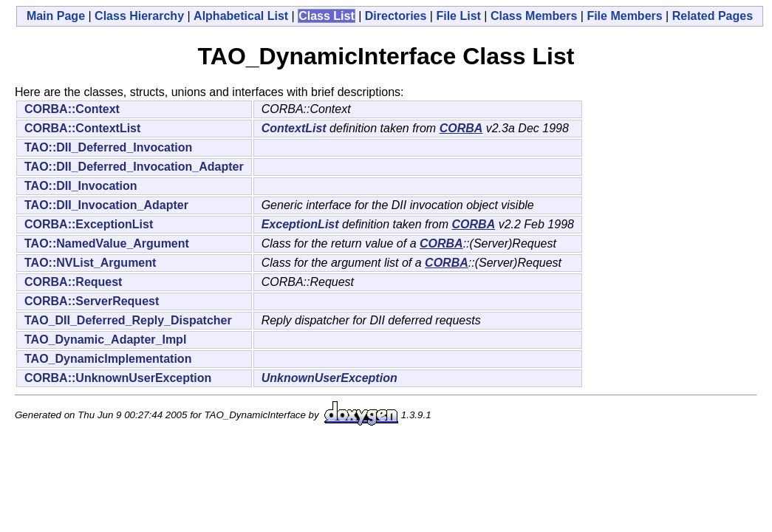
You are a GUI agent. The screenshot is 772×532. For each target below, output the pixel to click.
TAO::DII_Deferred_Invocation (108, 147)
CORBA (461, 128)
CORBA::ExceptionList (89, 224)
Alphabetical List (241, 16)
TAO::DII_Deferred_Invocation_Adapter (134, 167)
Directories (396, 16)
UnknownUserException (329, 378)
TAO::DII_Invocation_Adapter (106, 205)
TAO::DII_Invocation (81, 186)
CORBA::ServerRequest (92, 301)
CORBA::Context (72, 109)
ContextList (294, 128)
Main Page (56, 16)
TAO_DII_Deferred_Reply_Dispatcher (128, 320)
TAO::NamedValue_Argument (107, 243)
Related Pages (713, 16)
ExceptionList (300, 224)
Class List (327, 16)
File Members (624, 16)
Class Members (534, 16)
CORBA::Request (73, 282)
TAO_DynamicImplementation (108, 359)
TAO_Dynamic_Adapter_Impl (105, 340)
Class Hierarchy (139, 16)
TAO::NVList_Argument (90, 263)
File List (458, 16)
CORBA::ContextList (82, 128)
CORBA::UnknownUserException (118, 378)
